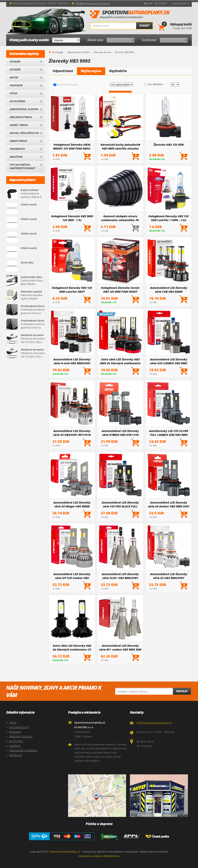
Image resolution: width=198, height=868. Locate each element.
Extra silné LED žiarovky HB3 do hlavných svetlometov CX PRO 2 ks (72, 647)
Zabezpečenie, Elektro (24, 109)
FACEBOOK (15, 755)
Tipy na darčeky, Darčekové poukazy (22, 166)
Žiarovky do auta (103, 52)
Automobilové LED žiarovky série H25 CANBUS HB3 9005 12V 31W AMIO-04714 (169, 361)
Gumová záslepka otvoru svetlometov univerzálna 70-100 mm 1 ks (120, 218)
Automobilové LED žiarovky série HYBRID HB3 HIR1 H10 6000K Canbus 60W (120, 433)
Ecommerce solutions (91, 856)
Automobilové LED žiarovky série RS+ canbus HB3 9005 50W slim (120, 647)
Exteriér (15, 69)
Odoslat (182, 691)
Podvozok (16, 85)
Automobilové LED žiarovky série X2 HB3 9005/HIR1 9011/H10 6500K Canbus (169, 576)
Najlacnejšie (91, 71)
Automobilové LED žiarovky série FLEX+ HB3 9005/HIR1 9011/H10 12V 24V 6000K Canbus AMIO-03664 (120, 576)
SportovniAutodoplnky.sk (130, 15)
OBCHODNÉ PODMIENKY (23, 750)
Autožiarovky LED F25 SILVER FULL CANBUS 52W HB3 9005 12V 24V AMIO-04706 (169, 433)
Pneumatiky (17, 149)
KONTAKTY (15, 732)
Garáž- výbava (19, 125)
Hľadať (144, 26)
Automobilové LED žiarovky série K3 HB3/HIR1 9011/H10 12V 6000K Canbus (72, 433)
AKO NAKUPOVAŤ (19, 727)
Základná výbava (21, 117)
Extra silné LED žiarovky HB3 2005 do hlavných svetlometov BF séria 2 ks (120, 361)
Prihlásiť (162, 3)
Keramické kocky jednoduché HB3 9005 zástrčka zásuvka (120, 146)
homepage (58, 52)
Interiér (15, 62)
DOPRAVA (15, 746)
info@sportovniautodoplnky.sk (93, 3)
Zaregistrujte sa (181, 3)
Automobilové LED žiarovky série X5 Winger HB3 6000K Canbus (72, 504)
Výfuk (13, 93)
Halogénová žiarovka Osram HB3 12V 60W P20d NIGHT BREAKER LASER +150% (120, 290)
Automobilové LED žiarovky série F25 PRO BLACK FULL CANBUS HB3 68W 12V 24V (120, 504)
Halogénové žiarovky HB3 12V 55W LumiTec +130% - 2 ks (169, 218)
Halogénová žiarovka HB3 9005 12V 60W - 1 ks (72, 218)
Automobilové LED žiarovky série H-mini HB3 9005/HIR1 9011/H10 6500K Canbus (72, 361)
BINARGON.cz (112, 856)
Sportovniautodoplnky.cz (65, 852)
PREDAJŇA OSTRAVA (21, 736)
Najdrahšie (118, 71)
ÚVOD (13, 723)
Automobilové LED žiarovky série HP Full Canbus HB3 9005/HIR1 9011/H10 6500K (72, 576)
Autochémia (17, 101)
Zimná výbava (18, 141)
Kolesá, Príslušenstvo (24, 133)
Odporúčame (63, 71)
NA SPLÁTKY (16, 741)
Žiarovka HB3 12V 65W (169, 145)
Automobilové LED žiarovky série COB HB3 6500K (169, 290)
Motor (14, 77)
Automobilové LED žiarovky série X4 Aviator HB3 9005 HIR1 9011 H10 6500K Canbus (169, 504)
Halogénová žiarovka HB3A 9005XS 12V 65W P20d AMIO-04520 (72, 146)
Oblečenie (16, 157)
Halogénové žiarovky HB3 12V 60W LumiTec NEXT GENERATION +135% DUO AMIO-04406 (72, 290)
